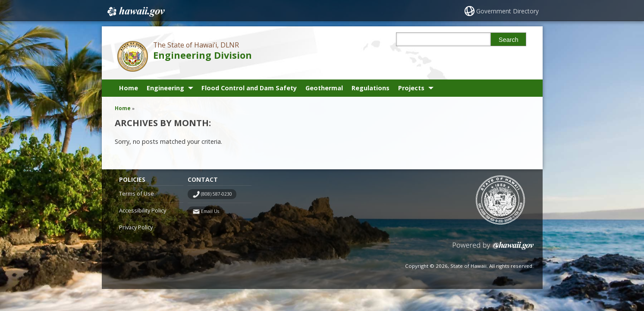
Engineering (165, 88)
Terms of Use (137, 194)
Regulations (371, 88)
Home (129, 88)
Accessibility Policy (143, 210)
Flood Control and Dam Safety (249, 88)
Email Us (210, 211)
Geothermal (324, 88)
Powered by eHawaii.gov (493, 249)
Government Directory (507, 11)
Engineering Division (203, 55)
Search (509, 40)
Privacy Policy (136, 227)
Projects (411, 88)
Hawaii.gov (135, 12)
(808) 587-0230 (217, 194)
